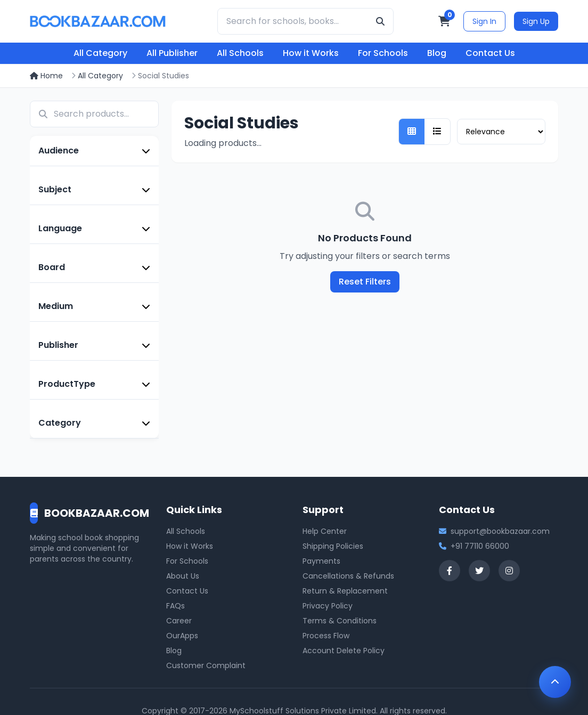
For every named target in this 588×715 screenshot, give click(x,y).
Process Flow (326, 636)
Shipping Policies (333, 546)
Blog (437, 53)
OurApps (182, 636)
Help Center (325, 531)
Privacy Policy (328, 606)
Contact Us (490, 53)
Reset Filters (365, 282)
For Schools (383, 53)
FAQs (175, 606)
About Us (183, 576)
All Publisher (172, 53)
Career (179, 621)
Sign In (484, 21)
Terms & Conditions (340, 621)
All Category (100, 53)
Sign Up (536, 21)
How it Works (311, 53)
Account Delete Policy (344, 651)
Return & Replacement (345, 591)
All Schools (240, 53)
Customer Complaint (206, 665)
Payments (321, 561)
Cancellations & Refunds (348, 576)
